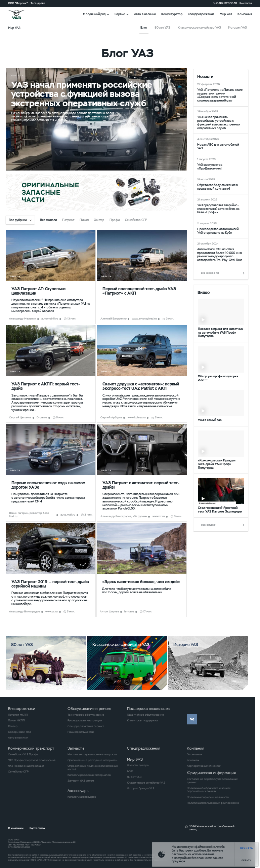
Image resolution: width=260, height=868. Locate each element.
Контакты (246, 3)
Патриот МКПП (18, 715)
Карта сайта (37, 828)
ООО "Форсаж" (18, 3)
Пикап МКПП (16, 721)
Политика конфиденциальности (208, 797)
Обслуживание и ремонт (90, 709)
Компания (245, 14)
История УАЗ (237, 28)
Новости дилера (138, 765)
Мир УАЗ (226, 14)
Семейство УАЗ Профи (23, 754)
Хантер (13, 726)
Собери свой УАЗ (19, 732)
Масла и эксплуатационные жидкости (92, 754)
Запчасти (76, 748)
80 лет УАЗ (162, 28)
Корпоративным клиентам (204, 766)
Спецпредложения (201, 14)
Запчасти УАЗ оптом (81, 781)
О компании (194, 754)
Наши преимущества (81, 732)
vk (192, 719)
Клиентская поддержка (142, 721)
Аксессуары (78, 791)
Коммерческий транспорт (31, 748)
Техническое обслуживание (86, 715)
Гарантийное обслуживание (145, 715)
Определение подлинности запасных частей (93, 768)
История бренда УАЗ (141, 788)
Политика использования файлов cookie (213, 803)
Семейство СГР (18, 772)
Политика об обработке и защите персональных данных (209, 790)
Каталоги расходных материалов (89, 775)
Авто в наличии (145, 14)
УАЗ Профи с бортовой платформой (32, 760)
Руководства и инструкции (85, 721)
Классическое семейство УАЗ (199, 28)
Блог (130, 771)
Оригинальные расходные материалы (93, 760)
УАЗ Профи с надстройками (26, 766)
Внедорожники (22, 709)
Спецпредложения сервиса (86, 726)
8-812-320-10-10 (227, 3)
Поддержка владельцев (148, 709)
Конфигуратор (172, 14)
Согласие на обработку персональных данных (212, 781)
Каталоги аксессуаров (82, 797)
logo (21, 14)
